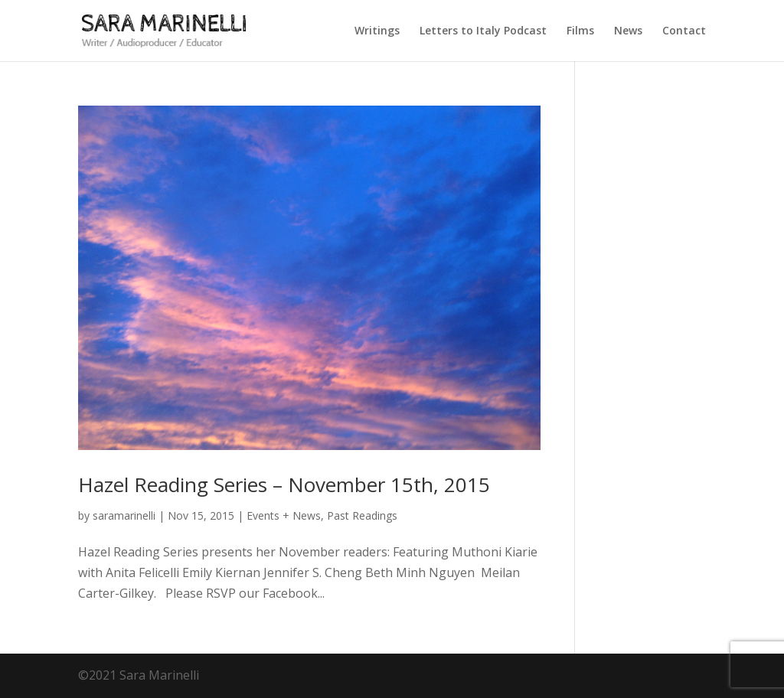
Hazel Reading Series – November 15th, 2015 (284, 484)
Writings (377, 31)
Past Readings (362, 515)
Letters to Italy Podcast (483, 31)
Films (580, 31)
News (628, 31)
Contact (684, 31)
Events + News (284, 515)
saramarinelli (124, 515)
